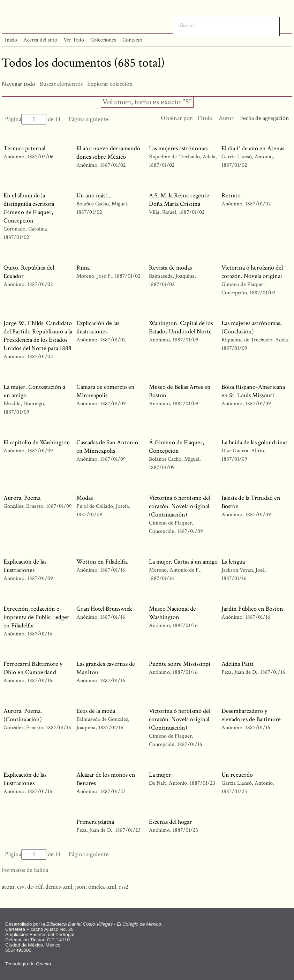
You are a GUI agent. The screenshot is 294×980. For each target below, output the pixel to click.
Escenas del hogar (170, 822)
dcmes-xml (59, 887)
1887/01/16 (113, 570)
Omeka (44, 964)
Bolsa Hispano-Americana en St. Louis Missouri (253, 391)
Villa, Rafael (163, 212)
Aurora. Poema (22, 498)
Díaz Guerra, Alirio (243, 451)
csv (21, 887)
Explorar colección (110, 84)
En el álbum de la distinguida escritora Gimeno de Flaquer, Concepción (29, 208)
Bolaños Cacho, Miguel (102, 204)
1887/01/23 (113, 791)
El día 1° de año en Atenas (253, 148)
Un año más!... (94, 195)
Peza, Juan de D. (239, 672)
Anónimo (14, 157)
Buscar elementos (61, 84)
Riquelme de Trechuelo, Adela (183, 157)
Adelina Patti (238, 664)
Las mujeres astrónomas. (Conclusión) (251, 327)
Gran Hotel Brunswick (104, 609)
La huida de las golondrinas (254, 442)
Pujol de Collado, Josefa (103, 506)
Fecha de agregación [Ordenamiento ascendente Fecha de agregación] (265, 118)
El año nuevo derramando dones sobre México (108, 153)
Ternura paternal (24, 148)
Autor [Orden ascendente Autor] (226, 118)
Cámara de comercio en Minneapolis (105, 391)
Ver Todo (74, 40)
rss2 (124, 887)
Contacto (132, 40)
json (80, 887)
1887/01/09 (186, 340)
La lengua (233, 562)
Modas (85, 498)
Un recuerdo (237, 775)
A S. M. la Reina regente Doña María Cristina (179, 200)
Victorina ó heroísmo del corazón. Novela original (252, 272)
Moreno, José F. (94, 276)
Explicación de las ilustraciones (98, 327)
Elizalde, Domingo (24, 404)
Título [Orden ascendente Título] (205, 118)
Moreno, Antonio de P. (175, 570)
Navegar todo (18, 84)
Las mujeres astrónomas (178, 148)
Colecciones (103, 40)
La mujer (160, 775)
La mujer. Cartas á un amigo (183, 562)
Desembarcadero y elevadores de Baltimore (251, 715)
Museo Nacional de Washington (172, 613)
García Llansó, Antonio (247, 157)
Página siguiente (89, 119)
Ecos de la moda (96, 711)
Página (26, 119)
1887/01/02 (113, 165)
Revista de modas (170, 268)
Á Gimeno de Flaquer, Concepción (176, 447)
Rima (83, 268)
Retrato (231, 195)
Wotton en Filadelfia (102, 562)
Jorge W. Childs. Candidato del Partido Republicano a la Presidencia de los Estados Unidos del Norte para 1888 (38, 336)
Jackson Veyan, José (244, 570)
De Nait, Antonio (169, 783)
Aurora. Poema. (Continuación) (23, 715)
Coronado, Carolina (26, 229)
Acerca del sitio (40, 40)
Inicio (11, 40)
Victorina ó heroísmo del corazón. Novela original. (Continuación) (180, 506)
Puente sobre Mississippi (180, 664)
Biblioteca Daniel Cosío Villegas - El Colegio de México (104, 924)
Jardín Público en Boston (252, 609)
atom (8, 887)
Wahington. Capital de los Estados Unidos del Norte (181, 327)
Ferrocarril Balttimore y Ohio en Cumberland (33, 668)
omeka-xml (102, 887)
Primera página (95, 822)
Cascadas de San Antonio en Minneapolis (107, 447)
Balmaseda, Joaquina (172, 276)
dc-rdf (35, 887)
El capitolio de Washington (37, 442)
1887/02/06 (40, 157)
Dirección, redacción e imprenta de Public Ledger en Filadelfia (36, 617)
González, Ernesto (24, 506)
